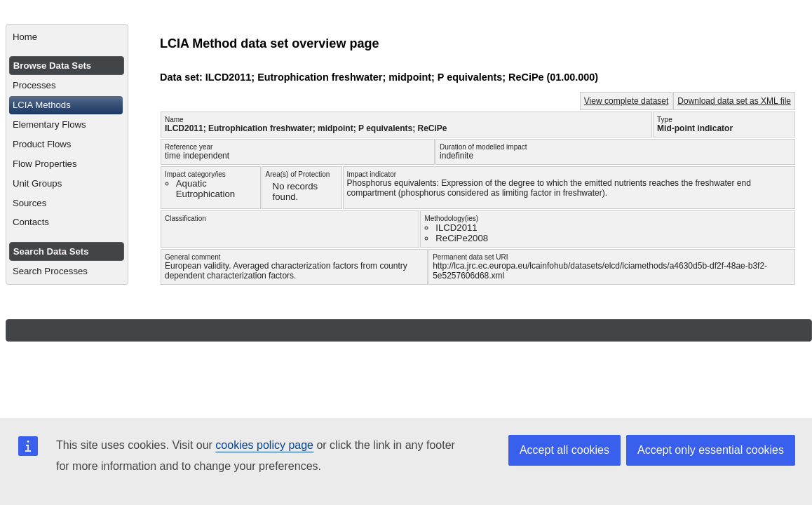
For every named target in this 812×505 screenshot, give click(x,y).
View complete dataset (627, 101)
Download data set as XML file (734, 101)
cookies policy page (264, 445)
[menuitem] (67, 37)
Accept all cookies (564, 450)
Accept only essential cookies (711, 450)
